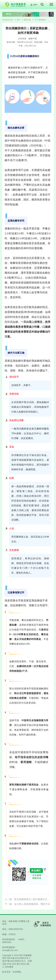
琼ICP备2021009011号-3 (14, 961)
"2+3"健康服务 (40, 20)
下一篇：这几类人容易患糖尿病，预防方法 (27, 904)
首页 (18, 20)
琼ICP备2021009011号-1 (19, 958)
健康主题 (27, 20)
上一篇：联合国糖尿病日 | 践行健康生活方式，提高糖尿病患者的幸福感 (28, 899)
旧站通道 (9, 967)
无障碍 (34, 5)
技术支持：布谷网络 (12, 972)
